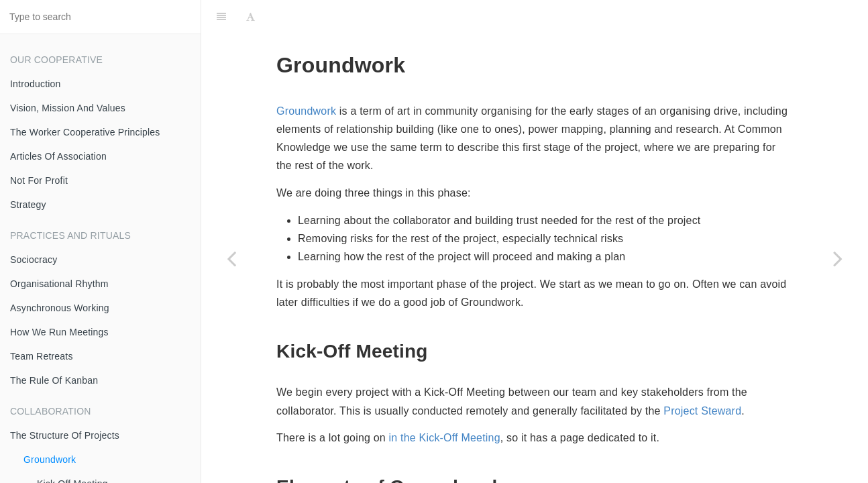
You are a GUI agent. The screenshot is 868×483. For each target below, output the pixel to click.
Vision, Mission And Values (68, 108)
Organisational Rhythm (59, 284)
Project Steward (702, 411)
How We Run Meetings (59, 332)
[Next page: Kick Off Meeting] (838, 258)
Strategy (28, 205)
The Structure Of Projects (65, 435)
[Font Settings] (251, 17)
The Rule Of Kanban (54, 380)
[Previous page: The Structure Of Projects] (231, 258)
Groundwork (50, 460)
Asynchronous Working (60, 308)
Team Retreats (42, 356)
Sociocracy (34, 260)
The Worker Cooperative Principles (85, 132)
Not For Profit (39, 180)
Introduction (36, 84)
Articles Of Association (58, 156)
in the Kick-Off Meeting (445, 438)
